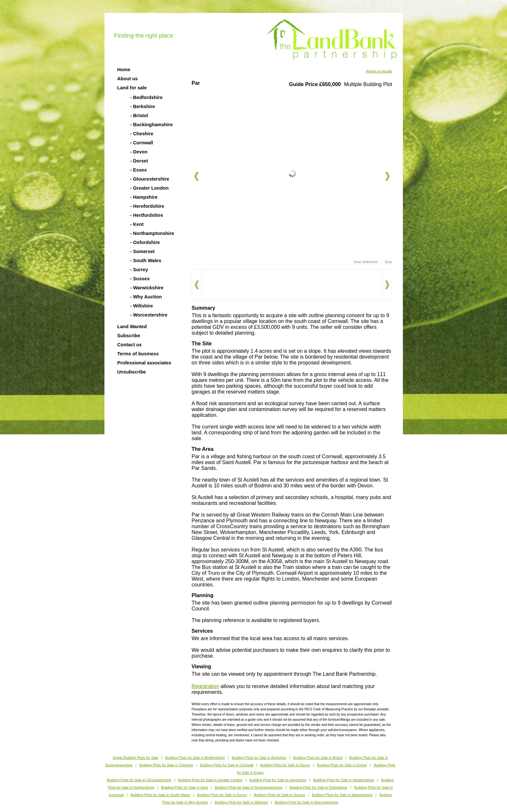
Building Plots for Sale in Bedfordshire (195, 758)
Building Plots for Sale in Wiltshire (241, 802)
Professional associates (144, 363)
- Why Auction (146, 297)
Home (124, 70)
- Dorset (139, 161)
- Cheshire (142, 134)
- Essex (139, 170)
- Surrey (139, 270)
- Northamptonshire (152, 233)
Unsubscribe (132, 372)
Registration (205, 686)
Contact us (130, 345)
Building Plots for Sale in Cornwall (227, 765)
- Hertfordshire (147, 215)
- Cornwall (142, 143)
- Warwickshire (147, 288)
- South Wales (146, 261)
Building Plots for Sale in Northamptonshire (249, 787)
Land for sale (132, 88)
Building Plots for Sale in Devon (285, 765)
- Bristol (139, 116)
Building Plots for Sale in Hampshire (278, 780)
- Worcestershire (149, 315)
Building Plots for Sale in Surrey (222, 795)
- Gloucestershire (150, 179)
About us (128, 79)
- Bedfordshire (146, 97)
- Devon (139, 152)
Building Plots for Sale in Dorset (342, 765)
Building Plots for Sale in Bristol (318, 758)
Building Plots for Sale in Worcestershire (307, 802)
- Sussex (140, 279)
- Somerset (143, 251)
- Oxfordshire (145, 242)
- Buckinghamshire (152, 125)
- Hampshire (144, 197)
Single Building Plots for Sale (135, 758)
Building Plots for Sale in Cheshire (166, 765)
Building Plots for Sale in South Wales (160, 795)
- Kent (137, 224)
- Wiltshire (142, 306)
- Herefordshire (147, 206)
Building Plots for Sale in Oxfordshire (318, 787)
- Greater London (150, 188)
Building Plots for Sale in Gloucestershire (139, 780)
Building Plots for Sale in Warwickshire (342, 795)
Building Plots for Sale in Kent (184, 787)
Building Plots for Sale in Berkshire (259, 758)
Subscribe (129, 336)
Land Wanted (132, 327)
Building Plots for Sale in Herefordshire (344, 780)
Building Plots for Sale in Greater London (210, 780)
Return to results (379, 71)
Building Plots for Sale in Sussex (279, 795)
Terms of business (138, 354)
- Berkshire (143, 106)
